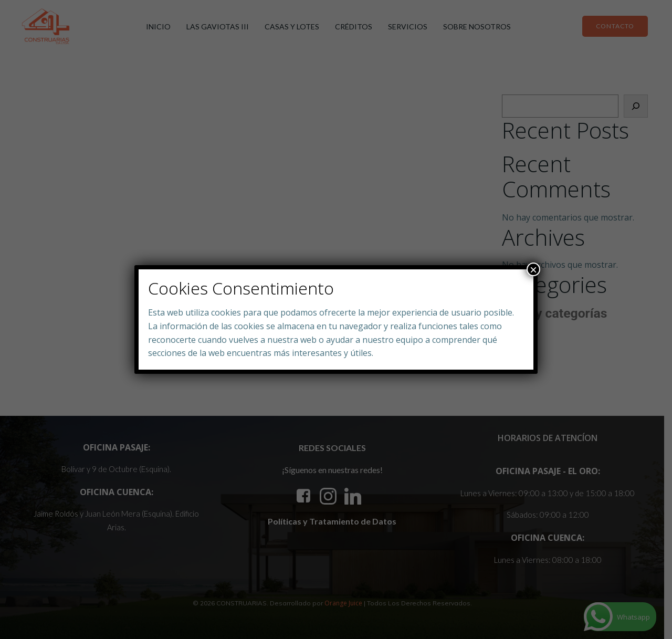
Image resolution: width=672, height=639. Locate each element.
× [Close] (533, 269)
